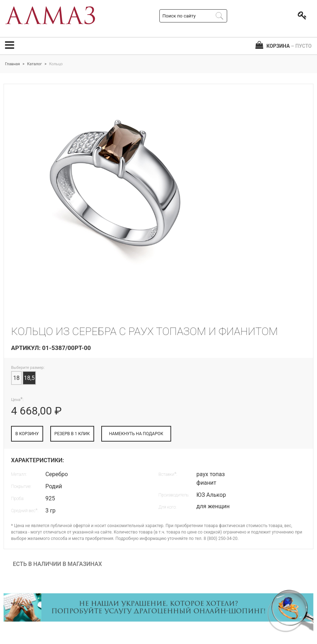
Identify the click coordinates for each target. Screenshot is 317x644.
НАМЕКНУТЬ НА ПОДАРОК (136, 434)
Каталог (34, 64)
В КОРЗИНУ (27, 434)
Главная (12, 64)
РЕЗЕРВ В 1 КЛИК (72, 434)
